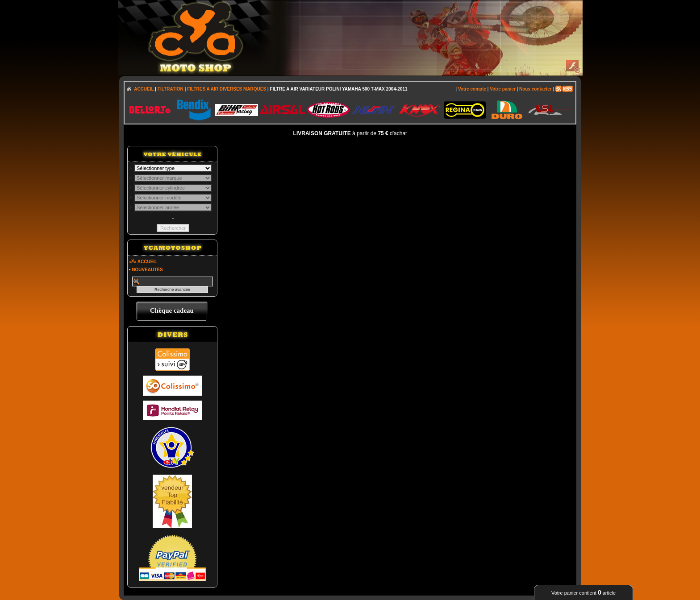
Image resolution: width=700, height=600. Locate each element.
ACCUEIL (144, 89)
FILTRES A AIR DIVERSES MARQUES (227, 89)
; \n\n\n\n (173, 168)
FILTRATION (171, 89)
